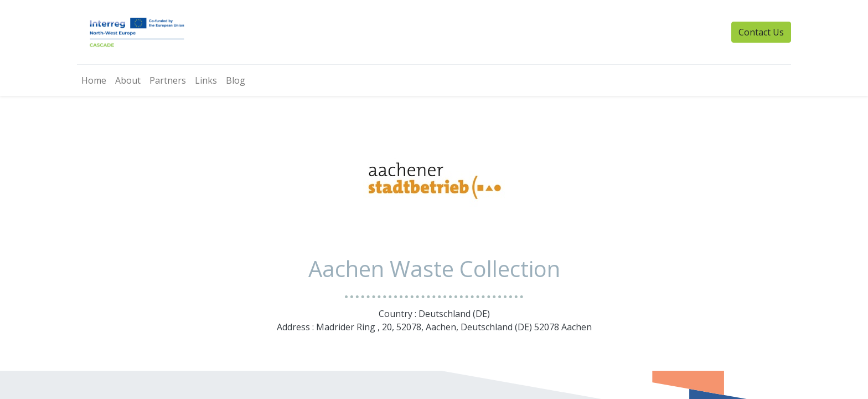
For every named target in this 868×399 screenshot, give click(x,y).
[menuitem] (94, 80)
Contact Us (761, 32)
